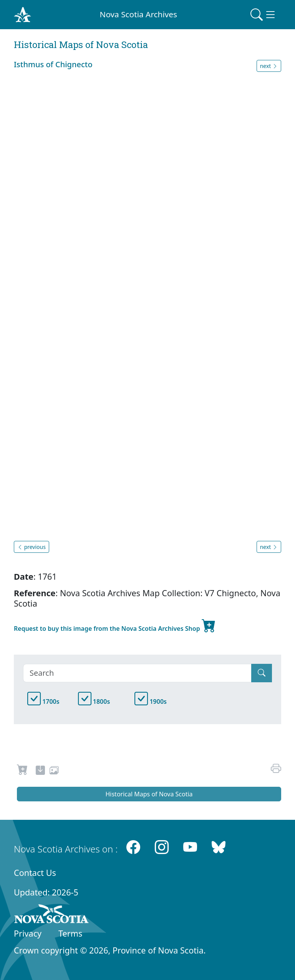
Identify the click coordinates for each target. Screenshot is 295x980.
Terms (70, 933)
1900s (151, 701)
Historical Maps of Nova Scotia (149, 794)
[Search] (137, 673)
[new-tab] (40, 771)
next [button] (269, 66)
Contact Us (35, 873)
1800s (94, 701)
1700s (43, 701)
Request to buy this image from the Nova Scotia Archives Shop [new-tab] (115, 625)
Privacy (28, 933)
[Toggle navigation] (264, 15)
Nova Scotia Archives (138, 14)
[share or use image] (54, 771)
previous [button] (31, 547)
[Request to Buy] (22, 771)
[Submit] (262, 673)
